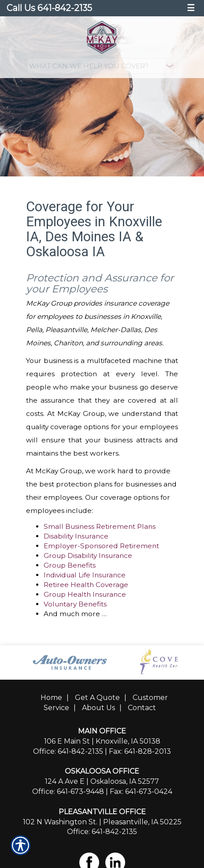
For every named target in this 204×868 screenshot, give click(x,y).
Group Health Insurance (85, 594)
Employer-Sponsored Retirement (101, 546)
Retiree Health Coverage (86, 585)
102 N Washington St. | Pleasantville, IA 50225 (102, 822)
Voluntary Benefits (75, 604)
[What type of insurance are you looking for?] (102, 66)
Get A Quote (97, 698)
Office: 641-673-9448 (68, 791)
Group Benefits (70, 565)
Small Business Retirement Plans (100, 526)
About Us (98, 708)
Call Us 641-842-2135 (49, 8)
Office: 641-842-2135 (68, 751)
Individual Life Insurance (85, 575)
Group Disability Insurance (88, 556)
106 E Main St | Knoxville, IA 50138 (102, 741)
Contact (142, 708)
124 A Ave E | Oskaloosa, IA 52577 (102, 781)
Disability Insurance (76, 536)
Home (51, 698)
